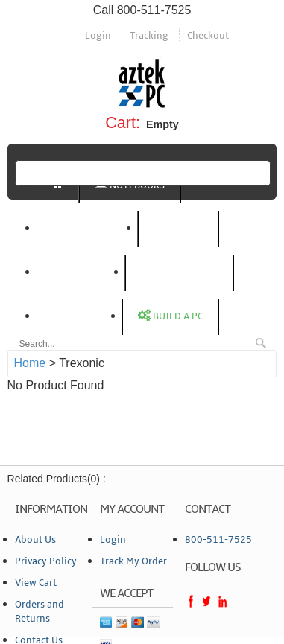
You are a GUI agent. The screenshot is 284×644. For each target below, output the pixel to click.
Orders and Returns (40, 612)
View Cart (36, 583)
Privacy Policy (46, 561)
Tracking (149, 36)
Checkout (208, 36)
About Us (35, 540)
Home (30, 363)
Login (98, 36)
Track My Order (133, 561)
